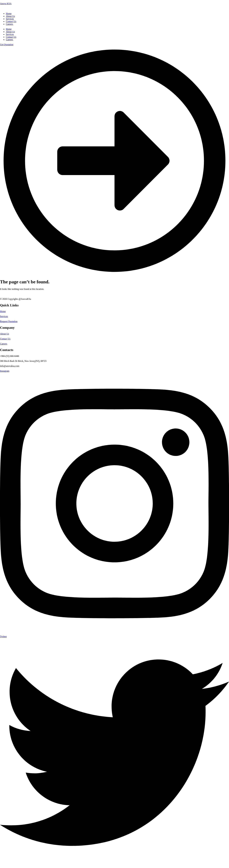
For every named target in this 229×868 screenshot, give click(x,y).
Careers (9, 40)
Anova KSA (6, 4)
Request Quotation (9, 321)
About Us (10, 32)
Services (10, 34)
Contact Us (11, 37)
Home (9, 29)
